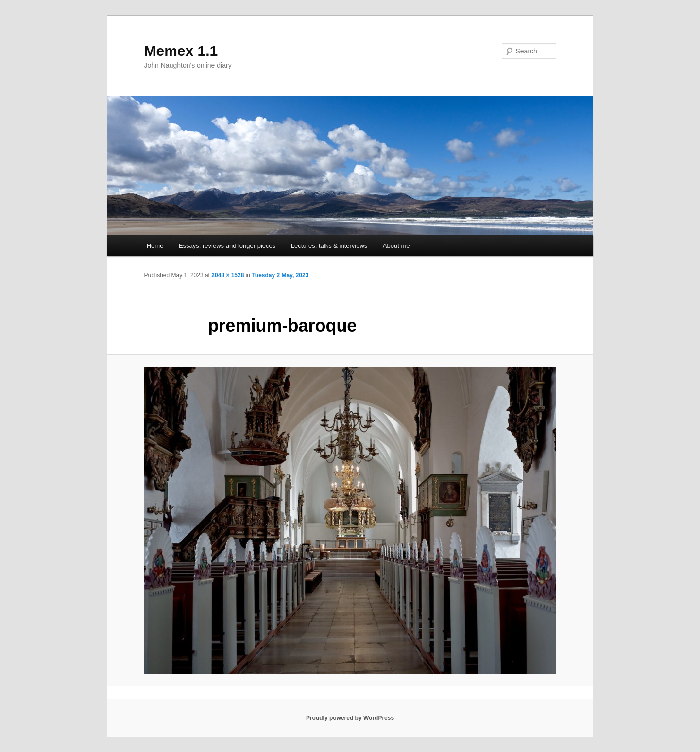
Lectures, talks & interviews (329, 246)
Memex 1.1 (181, 51)
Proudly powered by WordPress (350, 718)
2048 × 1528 (228, 275)
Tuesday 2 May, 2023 (280, 275)
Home (155, 246)
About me (396, 246)
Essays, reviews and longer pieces (227, 246)
